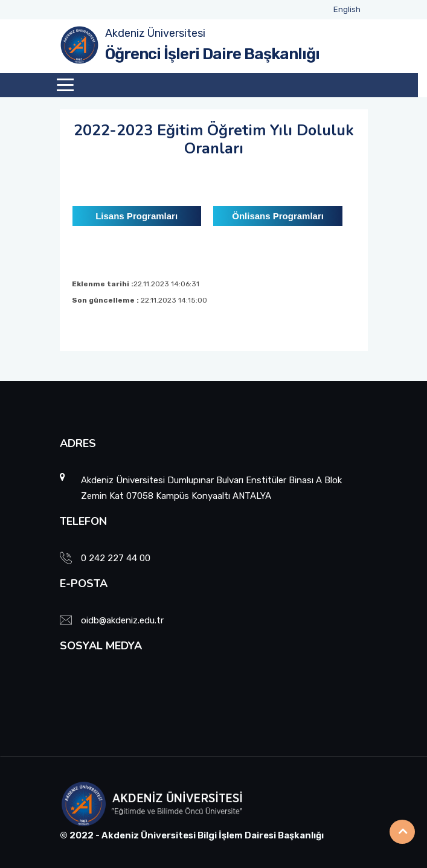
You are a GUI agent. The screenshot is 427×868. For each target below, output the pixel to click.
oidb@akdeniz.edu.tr (122, 620)
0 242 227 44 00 (116, 558)
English (347, 9)
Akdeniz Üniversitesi (155, 33)
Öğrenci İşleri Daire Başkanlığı (212, 54)
